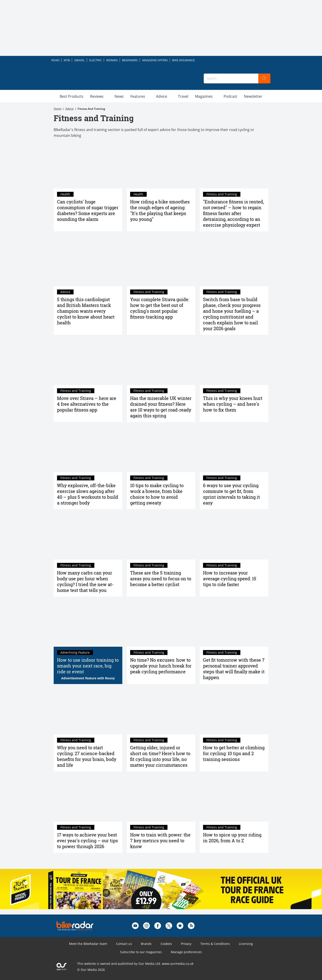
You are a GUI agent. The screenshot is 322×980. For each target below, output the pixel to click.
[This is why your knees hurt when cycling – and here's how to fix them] (234, 362)
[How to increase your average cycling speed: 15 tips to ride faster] (234, 536)
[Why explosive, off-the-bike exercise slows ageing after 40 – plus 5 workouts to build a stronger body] (88, 449)
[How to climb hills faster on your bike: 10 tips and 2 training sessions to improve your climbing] (234, 711)
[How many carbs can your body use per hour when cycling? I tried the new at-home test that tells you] (88, 536)
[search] (264, 78)
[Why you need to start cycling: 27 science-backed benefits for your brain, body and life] (88, 711)
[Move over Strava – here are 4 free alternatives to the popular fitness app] (88, 362)
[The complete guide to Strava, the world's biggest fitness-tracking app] (161, 263)
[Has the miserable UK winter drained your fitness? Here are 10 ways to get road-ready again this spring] (161, 362)
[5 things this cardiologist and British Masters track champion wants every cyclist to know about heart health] (88, 263)
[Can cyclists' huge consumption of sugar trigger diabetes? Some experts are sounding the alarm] (88, 166)
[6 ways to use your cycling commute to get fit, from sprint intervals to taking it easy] (234, 449)
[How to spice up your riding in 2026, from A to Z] (234, 799)
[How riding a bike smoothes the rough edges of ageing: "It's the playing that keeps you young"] (161, 166)
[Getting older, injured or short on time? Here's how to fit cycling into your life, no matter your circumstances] (161, 711)
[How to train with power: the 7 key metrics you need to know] (161, 799)
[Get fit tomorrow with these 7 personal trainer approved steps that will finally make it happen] (234, 624)
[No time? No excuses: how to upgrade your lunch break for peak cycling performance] (161, 624)
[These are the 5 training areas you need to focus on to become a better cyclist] (161, 536)
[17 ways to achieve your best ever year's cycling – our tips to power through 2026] (88, 799)
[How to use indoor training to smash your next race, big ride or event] (88, 624)
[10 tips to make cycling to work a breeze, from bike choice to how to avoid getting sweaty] (161, 449)
